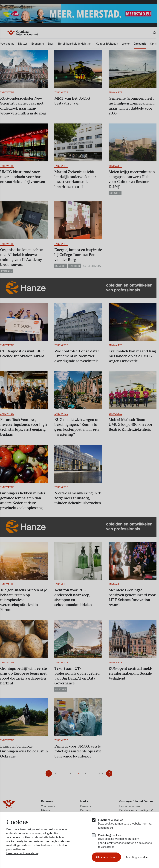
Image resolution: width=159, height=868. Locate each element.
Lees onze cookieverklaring (23, 853)
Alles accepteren (106, 857)
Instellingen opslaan (138, 857)
